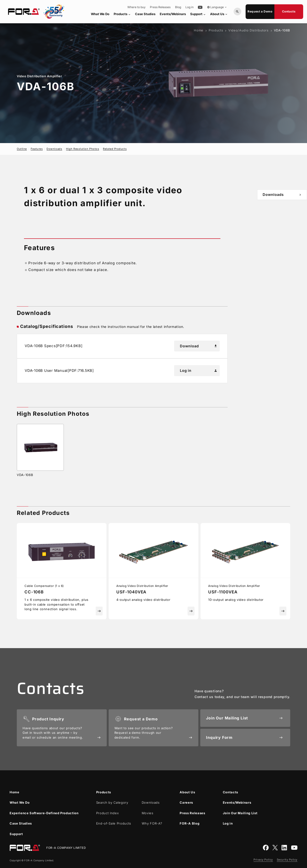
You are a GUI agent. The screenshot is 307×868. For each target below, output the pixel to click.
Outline (22, 149)
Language (217, 7)
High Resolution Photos (83, 149)
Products (122, 14)
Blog (178, 7)
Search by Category (112, 802)
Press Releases (160, 7)
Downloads (54, 149)
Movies (148, 813)
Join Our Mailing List (240, 813)
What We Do (100, 14)
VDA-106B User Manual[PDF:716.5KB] (59, 371)
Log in (189, 7)
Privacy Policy (263, 860)
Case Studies (145, 14)
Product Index (107, 813)
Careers (186, 802)
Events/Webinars (173, 14)
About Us (219, 14)
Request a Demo (260, 11)
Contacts (289, 11)
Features (37, 149)
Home (199, 30)
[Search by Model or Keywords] (237, 12)
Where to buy (136, 7)
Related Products (115, 149)
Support (198, 14)
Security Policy (287, 860)
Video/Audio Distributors (248, 30)
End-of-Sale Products (114, 823)
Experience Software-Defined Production (44, 813)
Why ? (152, 823)
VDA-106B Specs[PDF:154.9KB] (53, 346)
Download (199, 346)
